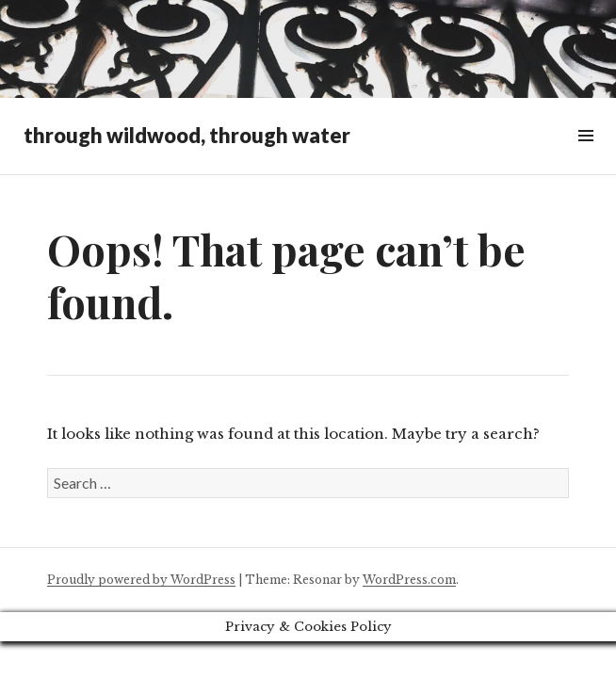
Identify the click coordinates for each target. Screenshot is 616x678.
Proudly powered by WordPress (141, 580)
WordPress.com (409, 580)
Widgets (585, 157)
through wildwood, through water (187, 135)
